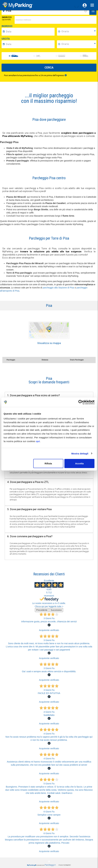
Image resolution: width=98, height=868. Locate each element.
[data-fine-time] (78, 44)
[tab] (49, 380)
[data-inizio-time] (78, 32)
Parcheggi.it (50, 865)
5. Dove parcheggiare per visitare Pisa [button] (29, 509)
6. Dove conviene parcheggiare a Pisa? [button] (30, 536)
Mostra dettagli (80, 453)
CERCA (49, 67)
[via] (56, 20)
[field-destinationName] (46, 11)
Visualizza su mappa (49, 343)
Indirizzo (7, 18)
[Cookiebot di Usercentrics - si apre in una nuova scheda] (81, 402)
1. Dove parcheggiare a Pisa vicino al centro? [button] (34, 395)
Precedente (42, 610)
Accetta (79, 463)
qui (38, 441)
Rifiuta (48, 463)
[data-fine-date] (30, 44)
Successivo (56, 610)
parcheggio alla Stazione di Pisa (58, 288)
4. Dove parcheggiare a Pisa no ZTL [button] (28, 482)
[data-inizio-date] (30, 32)
